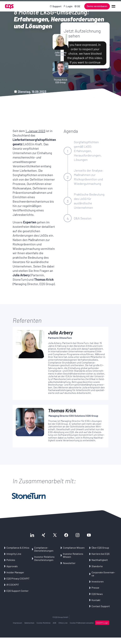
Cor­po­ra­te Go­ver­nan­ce (103, 574)
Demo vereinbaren (97, 6)
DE (79, 6)
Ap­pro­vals (12, 566)
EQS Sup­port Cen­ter (17, 591)
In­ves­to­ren (98, 581)
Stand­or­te (97, 566)
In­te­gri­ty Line (14, 554)
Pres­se (95, 588)
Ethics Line (63, 623)
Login (69, 6)
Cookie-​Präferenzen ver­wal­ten (82, 623)
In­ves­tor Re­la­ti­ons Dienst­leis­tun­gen (44, 558)
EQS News (97, 594)
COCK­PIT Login (102, 623)
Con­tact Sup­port (101, 606)
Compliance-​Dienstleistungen (44, 549)
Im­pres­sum (17, 623)
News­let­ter (69, 563)
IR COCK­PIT (13, 585)
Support (57, 6)
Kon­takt (96, 600)
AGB (55, 623)
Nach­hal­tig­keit (100, 560)
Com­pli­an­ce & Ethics (18, 548)
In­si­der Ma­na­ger (15, 572)
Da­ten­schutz (29, 623)
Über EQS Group (100, 548)
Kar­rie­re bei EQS (101, 554)
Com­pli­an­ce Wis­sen (74, 548)
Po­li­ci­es (11, 560)
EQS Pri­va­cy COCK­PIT (18, 578)
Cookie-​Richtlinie (43, 623)
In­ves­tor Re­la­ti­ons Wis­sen (73, 555)
